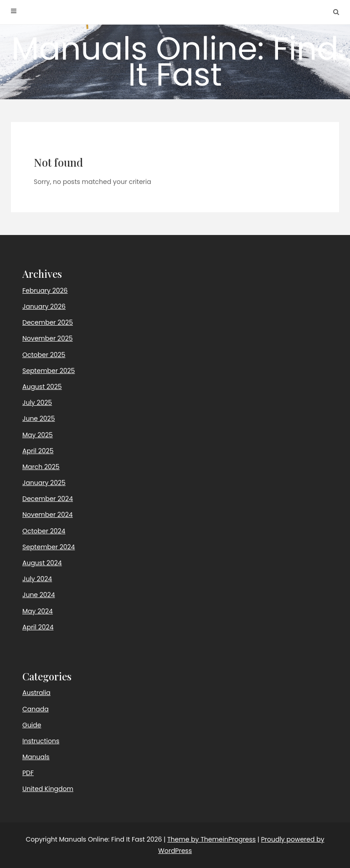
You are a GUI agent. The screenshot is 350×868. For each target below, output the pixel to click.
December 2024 (48, 499)
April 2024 (38, 627)
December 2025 (48, 322)
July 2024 (37, 579)
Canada (36, 709)
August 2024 (42, 563)
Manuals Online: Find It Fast (175, 61)
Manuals (36, 757)
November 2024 (48, 515)
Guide (32, 725)
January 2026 (44, 306)
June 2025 (39, 419)
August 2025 (42, 387)
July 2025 (37, 403)
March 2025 (41, 467)
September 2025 (49, 371)
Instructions (41, 741)
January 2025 (44, 483)
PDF (28, 773)
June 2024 (39, 595)
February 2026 (45, 291)
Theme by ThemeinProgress (211, 839)
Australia (36, 693)
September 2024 (49, 547)
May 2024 (38, 611)
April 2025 (38, 451)
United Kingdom (48, 789)
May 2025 (38, 435)
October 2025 (44, 355)
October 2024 (44, 531)
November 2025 (48, 338)
